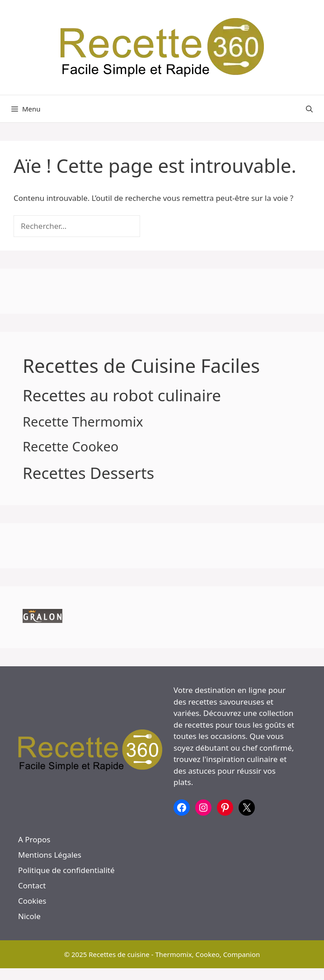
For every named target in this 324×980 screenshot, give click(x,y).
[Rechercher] (155, 226)
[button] (309, 109)
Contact (32, 885)
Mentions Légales (50, 855)
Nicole (29, 916)
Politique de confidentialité (66, 870)
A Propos (34, 839)
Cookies (32, 901)
